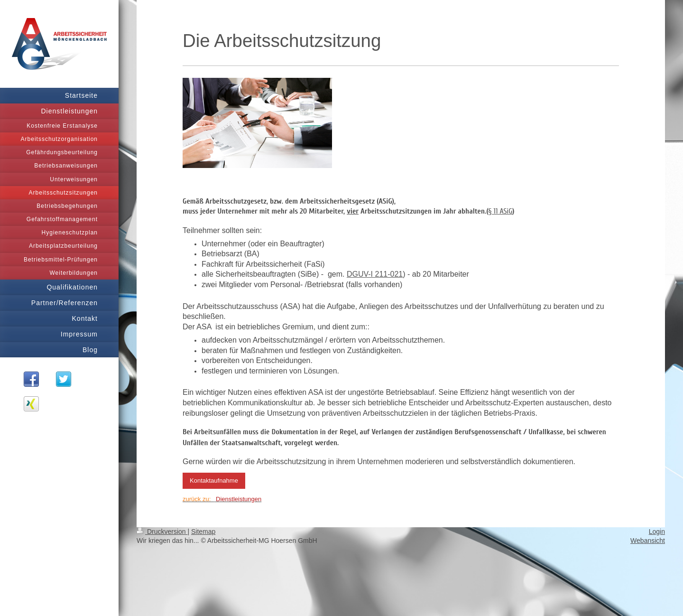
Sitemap (203, 532)
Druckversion (162, 532)
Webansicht (648, 541)
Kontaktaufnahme (214, 481)
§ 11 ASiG (501, 211)
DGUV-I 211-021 (375, 274)
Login (657, 532)
